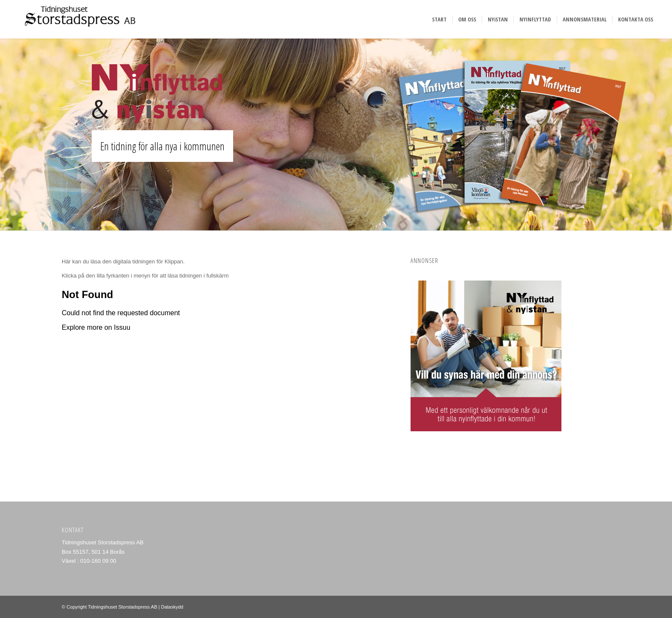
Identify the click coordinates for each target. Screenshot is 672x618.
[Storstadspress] (78, 19)
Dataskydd (172, 607)
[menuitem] (439, 19)
